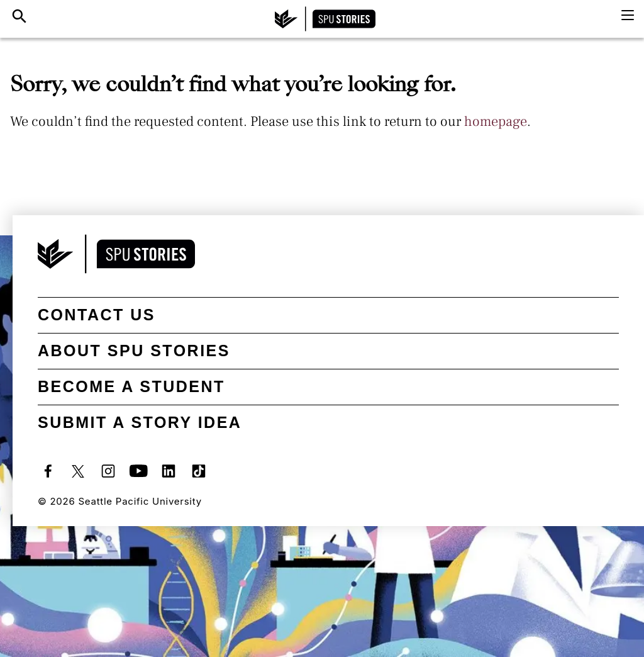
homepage (496, 121)
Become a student (131, 386)
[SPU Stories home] (325, 19)
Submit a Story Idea (140, 422)
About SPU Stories (134, 351)
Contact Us (97, 315)
